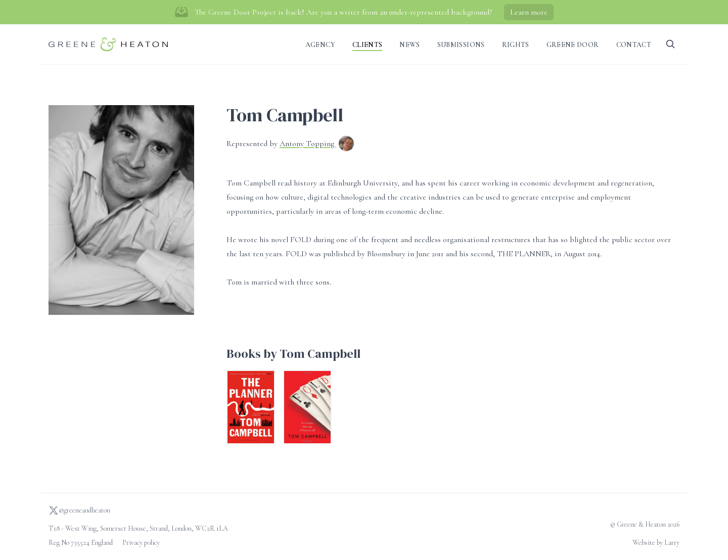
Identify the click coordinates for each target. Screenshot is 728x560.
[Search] (670, 44)
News (409, 45)
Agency (320, 45)
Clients (367, 45)
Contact (634, 45)
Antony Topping (308, 144)
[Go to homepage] (108, 44)
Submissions (461, 45)
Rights (516, 45)
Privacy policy (141, 543)
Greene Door (573, 45)
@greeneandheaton (79, 510)
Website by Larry (656, 543)
